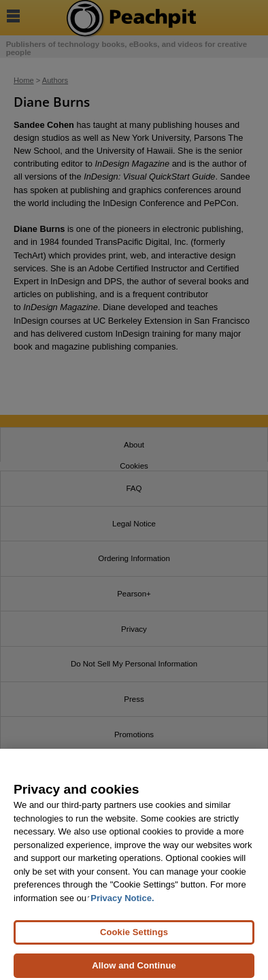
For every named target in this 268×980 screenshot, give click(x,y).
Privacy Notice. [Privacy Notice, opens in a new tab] (122, 903)
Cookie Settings (134, 937)
